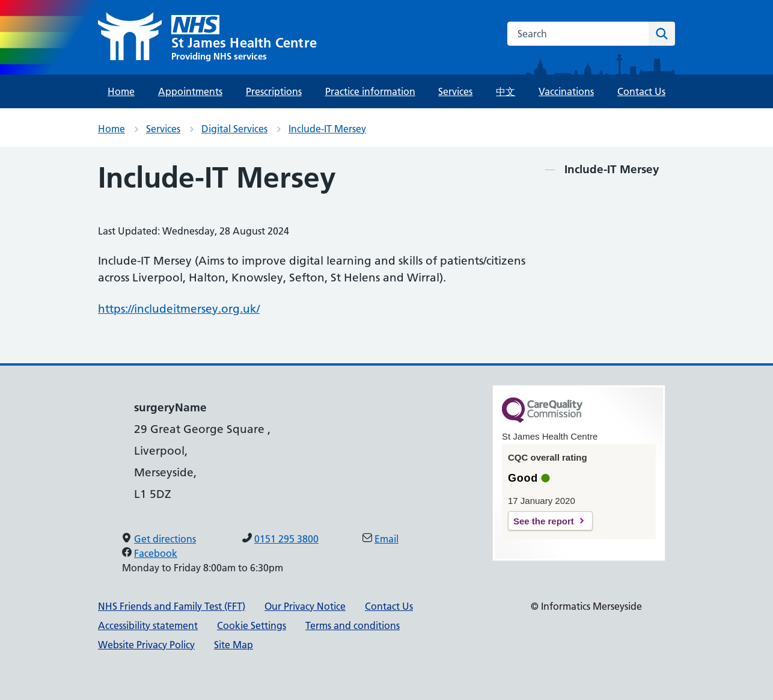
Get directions (165, 539)
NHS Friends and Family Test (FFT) (172, 606)
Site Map (234, 645)
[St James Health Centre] (207, 37)
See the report (544, 521)
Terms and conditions (353, 625)
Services (455, 91)
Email (386, 539)
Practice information (370, 91)
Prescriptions (274, 91)
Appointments (190, 91)
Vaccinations (566, 91)
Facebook (156, 553)
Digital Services (234, 129)
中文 (506, 91)
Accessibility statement (148, 625)
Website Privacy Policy (146, 645)
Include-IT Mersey (327, 129)
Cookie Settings (252, 625)
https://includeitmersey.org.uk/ (179, 309)
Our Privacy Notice (305, 606)
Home (121, 91)
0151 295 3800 (286, 539)
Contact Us (641, 91)
